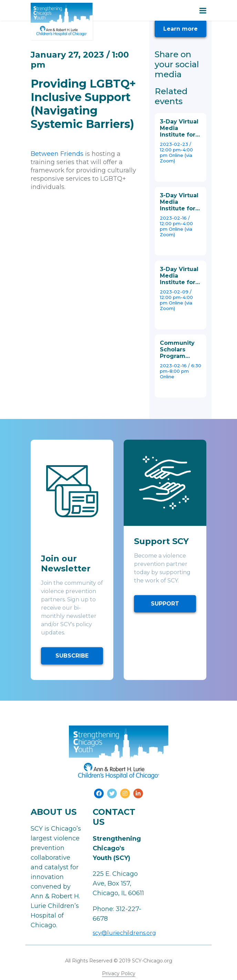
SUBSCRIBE (72, 656)
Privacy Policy (119, 973)
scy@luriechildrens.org (124, 933)
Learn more (181, 29)
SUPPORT (165, 604)
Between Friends (57, 154)
